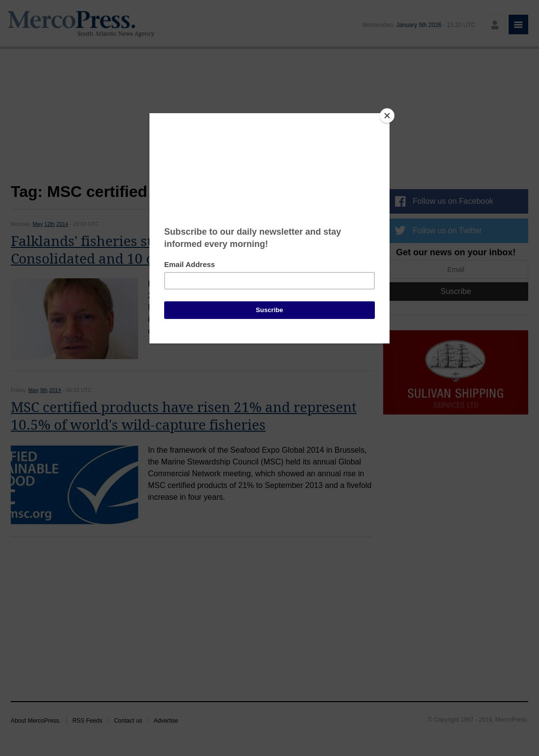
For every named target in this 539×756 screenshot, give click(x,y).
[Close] (387, 116)
